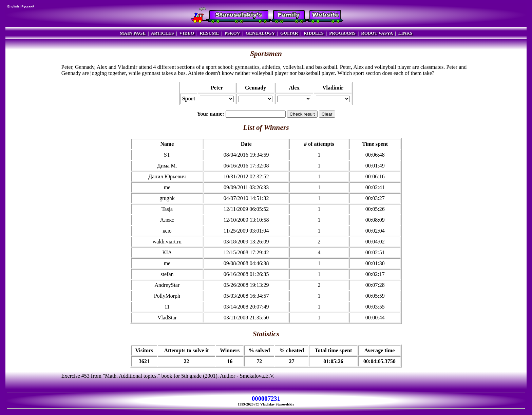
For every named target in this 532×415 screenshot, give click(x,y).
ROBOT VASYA (377, 33)
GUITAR (289, 33)
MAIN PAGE (133, 33)
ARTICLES (163, 33)
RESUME (209, 33)
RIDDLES (314, 33)
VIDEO (187, 33)
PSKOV (232, 33)
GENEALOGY (260, 33)
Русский (28, 6)
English (13, 6)
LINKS (405, 33)
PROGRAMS (342, 33)
